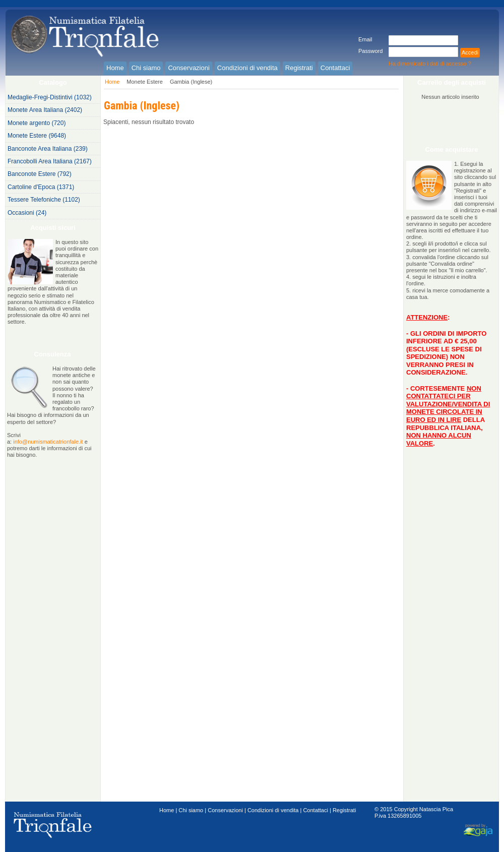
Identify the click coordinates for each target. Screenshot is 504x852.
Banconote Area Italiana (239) (48, 149)
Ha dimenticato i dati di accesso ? (430, 64)
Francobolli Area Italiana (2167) (50, 161)
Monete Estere (145, 82)
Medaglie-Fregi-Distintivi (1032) (50, 97)
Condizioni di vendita (273, 810)
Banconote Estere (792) (40, 174)
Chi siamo (191, 810)
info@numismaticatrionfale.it (48, 442)
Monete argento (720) (37, 123)
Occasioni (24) (27, 213)
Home (112, 82)
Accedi (470, 52)
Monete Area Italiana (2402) (45, 110)
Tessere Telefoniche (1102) (44, 200)
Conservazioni (225, 810)
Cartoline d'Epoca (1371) (41, 187)
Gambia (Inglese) (191, 82)
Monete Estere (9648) (37, 136)
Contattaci (316, 810)
